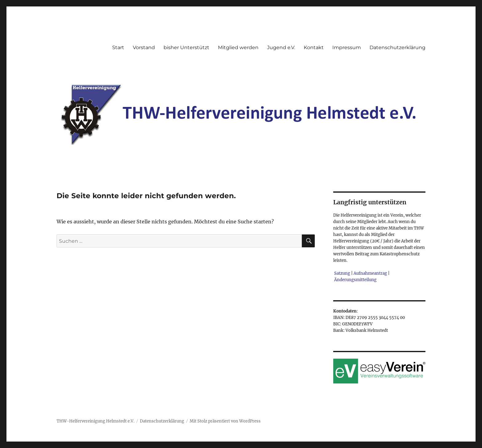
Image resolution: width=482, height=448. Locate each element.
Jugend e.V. (281, 47)
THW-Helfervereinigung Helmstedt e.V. (95, 421)
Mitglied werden (238, 47)
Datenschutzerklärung (397, 47)
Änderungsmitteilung (355, 280)
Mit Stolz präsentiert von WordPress (225, 421)
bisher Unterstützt (186, 47)
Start (118, 47)
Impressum (347, 47)
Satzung (342, 273)
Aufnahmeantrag (370, 273)
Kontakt (314, 47)
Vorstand (144, 47)
